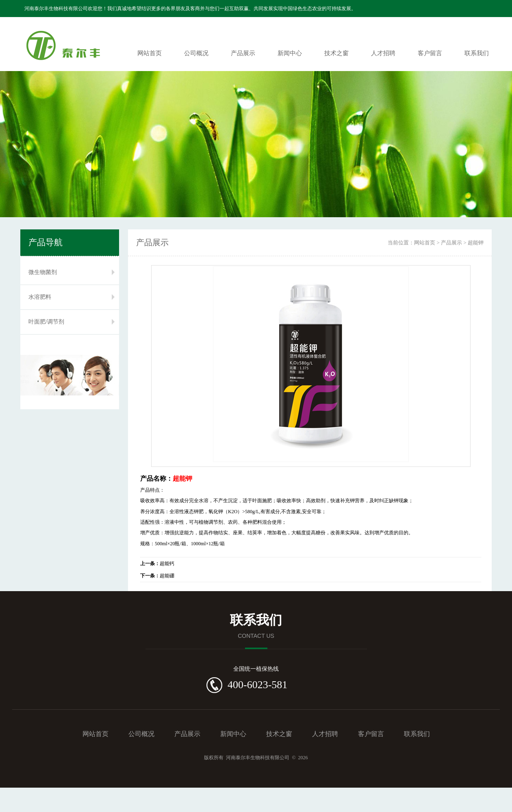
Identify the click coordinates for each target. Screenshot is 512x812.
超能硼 (157, 576)
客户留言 (430, 53)
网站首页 (150, 53)
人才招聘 (383, 53)
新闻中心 (290, 53)
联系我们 (477, 53)
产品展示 (243, 53)
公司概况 (196, 53)
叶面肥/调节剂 (46, 322)
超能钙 (157, 564)
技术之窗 (336, 53)
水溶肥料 (40, 297)
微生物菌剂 (43, 272)
